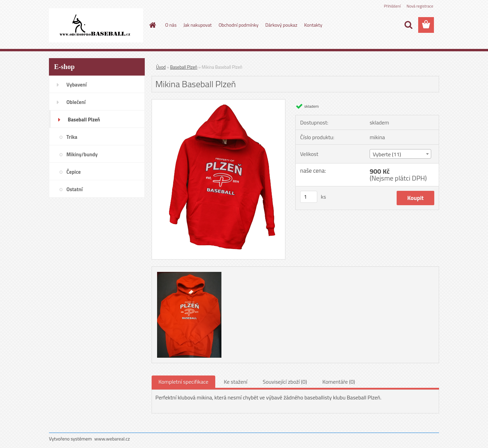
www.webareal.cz (112, 439)
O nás (171, 25)
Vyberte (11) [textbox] (387, 154)
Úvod (161, 67)
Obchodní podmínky (239, 25)
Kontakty (313, 25)
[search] (408, 25)
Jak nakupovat (198, 25)
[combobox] (400, 154)
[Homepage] (152, 25)
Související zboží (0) (285, 382)
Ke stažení (236, 382)
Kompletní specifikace (183, 382)
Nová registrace (420, 6)
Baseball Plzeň (184, 67)
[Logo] (96, 25)
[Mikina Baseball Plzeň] (219, 102)
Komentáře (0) (339, 382)
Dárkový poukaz (281, 25)
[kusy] (309, 197)
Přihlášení (392, 6)
